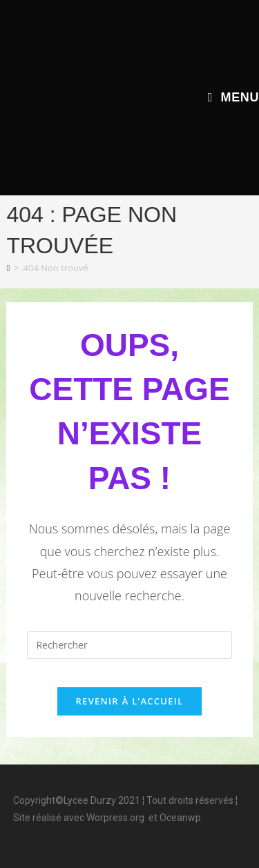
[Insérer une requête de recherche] (129, 645)
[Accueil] (8, 268)
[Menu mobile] (233, 97)
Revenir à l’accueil (129, 701)
